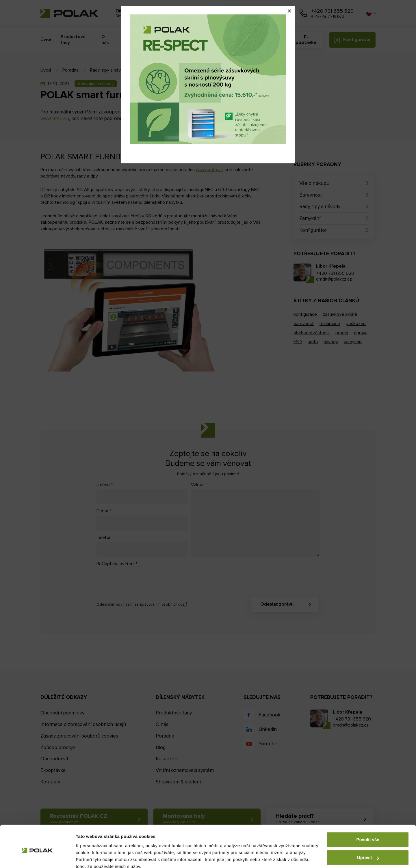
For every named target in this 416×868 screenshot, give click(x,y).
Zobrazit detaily (92, 857)
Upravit (368, 832)
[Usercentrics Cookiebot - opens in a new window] (37, 857)
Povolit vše (368, 814)
